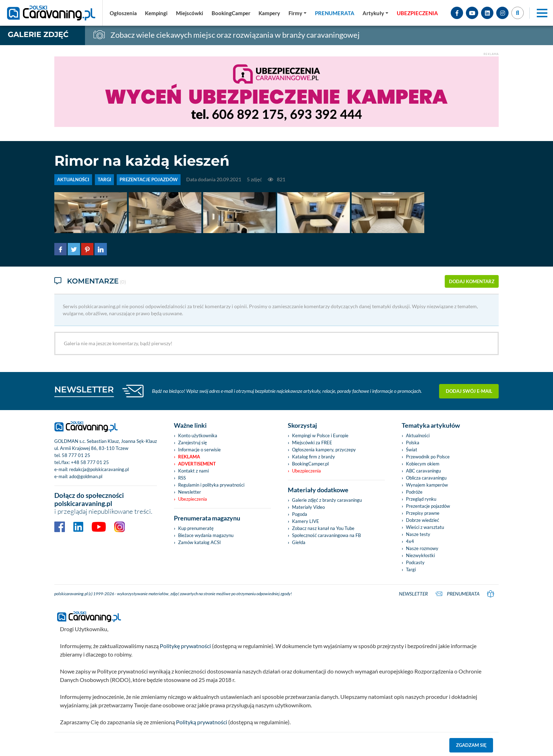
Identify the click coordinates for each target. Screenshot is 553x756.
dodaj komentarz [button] (472, 281)
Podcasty (415, 562)
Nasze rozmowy (422, 548)
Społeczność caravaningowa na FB (326, 535)
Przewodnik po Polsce (428, 456)
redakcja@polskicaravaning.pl (99, 469)
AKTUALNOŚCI (73, 179)
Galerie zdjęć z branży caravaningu (327, 499)
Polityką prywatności (202, 721)
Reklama (189, 456)
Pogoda (300, 513)
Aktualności (418, 435)
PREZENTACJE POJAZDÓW (149, 179)
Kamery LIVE (306, 520)
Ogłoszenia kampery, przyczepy (324, 449)
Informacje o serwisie (199, 449)
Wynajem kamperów (427, 484)
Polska (413, 442)
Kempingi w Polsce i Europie (320, 435)
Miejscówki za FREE (312, 442)
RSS (182, 477)
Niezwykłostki (420, 555)
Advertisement (197, 463)
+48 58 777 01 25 (90, 462)
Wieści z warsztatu (425, 526)
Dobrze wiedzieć (423, 519)
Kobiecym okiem (423, 463)
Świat (412, 449)
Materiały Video (308, 506)
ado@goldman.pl (86, 476)
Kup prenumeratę (196, 528)
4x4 (410, 541)
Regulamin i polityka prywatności (211, 484)
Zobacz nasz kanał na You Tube (323, 528)
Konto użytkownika (198, 435)
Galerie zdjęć (38, 34)
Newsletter (190, 491)
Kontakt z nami (193, 470)
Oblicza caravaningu (426, 477)
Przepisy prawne (423, 512)
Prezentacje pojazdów (428, 505)
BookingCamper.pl (310, 463)
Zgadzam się (471, 744)
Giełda (299, 542)
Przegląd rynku (421, 498)
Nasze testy (418, 534)
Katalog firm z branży (314, 456)
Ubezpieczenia (193, 498)
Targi (411, 569)
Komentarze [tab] (90, 281)
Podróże (414, 491)
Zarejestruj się (193, 442)
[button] (375, 13)
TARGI (104, 179)
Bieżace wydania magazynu (206, 535)
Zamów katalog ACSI (199, 542)
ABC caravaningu (423, 470)
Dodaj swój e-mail (469, 390)
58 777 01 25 (76, 455)
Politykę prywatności (185, 645)
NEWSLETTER (84, 389)
